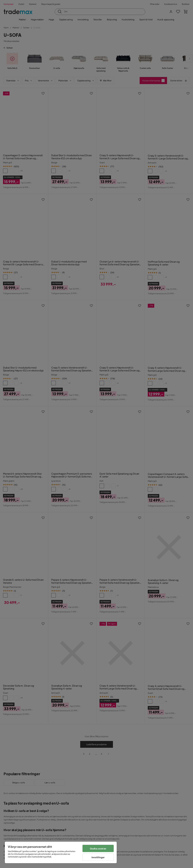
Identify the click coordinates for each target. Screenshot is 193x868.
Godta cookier (98, 848)
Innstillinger (98, 857)
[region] (61, 852)
